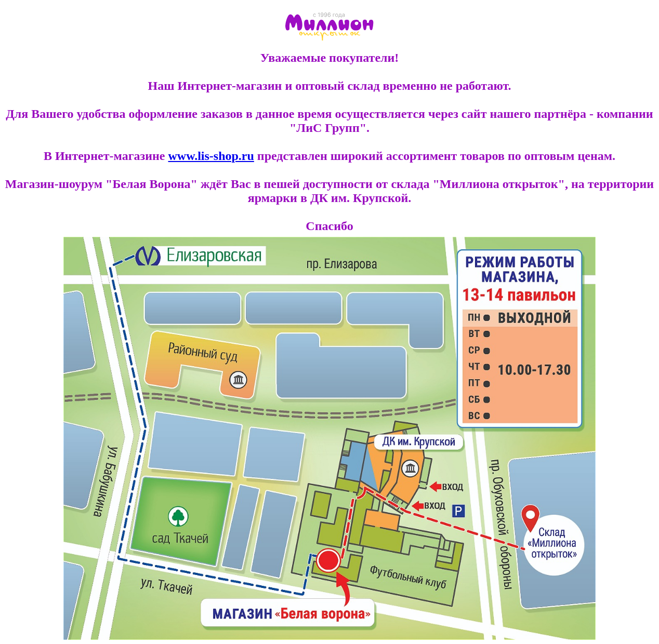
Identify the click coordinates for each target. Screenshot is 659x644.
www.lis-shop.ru (211, 156)
